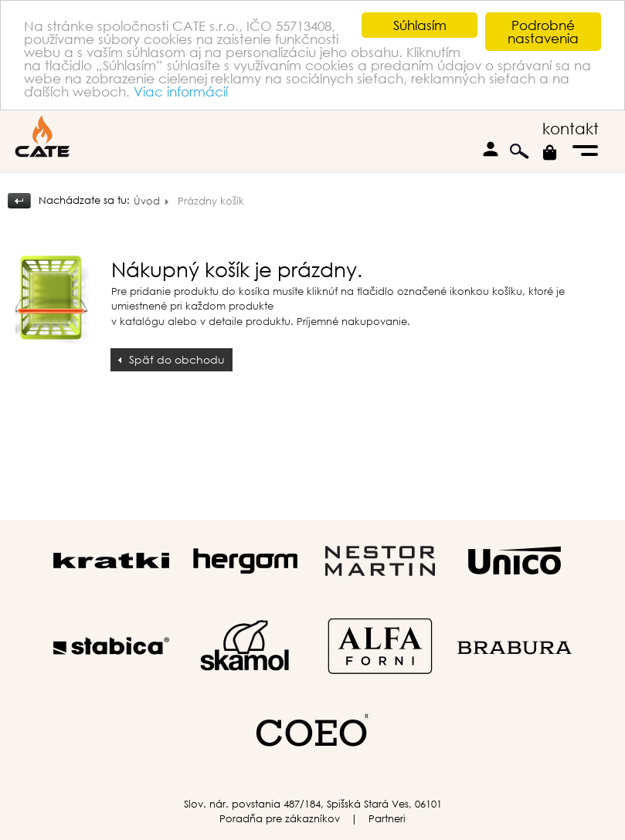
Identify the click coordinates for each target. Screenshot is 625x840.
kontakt (571, 129)
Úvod (147, 201)
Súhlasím (420, 25)
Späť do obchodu (177, 359)
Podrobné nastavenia (543, 32)
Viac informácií (181, 91)
